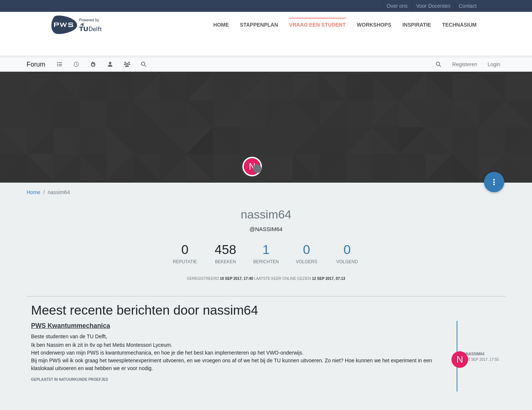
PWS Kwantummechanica (71, 326)
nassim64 (475, 354)
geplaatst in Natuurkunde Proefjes (70, 379)
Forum (36, 64)
